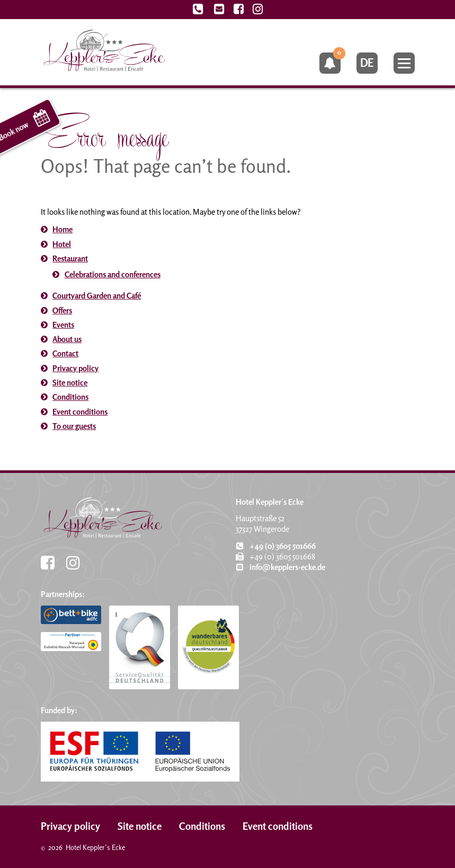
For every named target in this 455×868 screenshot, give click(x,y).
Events (63, 325)
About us (67, 339)
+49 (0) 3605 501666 (276, 546)
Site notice (70, 383)
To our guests (74, 426)
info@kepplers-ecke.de (280, 567)
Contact (65, 353)
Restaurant (70, 258)
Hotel (62, 244)
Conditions (70, 397)
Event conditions (80, 412)
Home (63, 229)
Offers (62, 310)
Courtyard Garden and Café (97, 296)
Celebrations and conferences (113, 274)
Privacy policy (75, 368)
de (367, 63)
